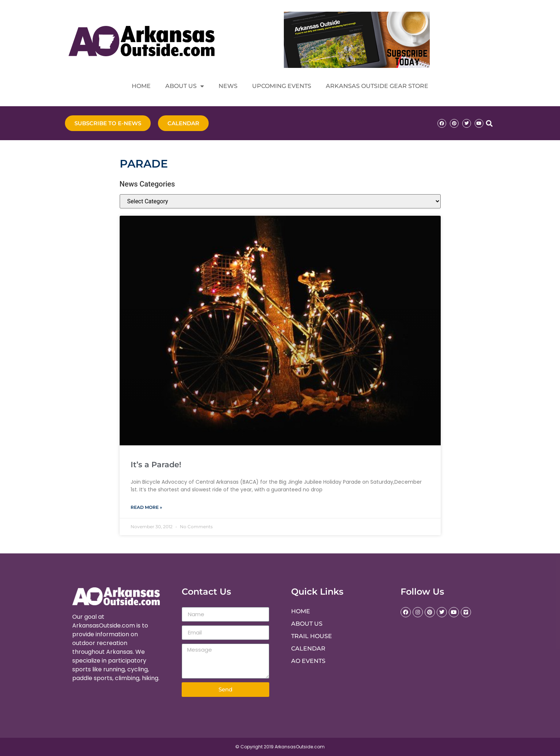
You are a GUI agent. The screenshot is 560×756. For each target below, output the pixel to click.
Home (141, 86)
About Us (185, 86)
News (228, 86)
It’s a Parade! (156, 465)
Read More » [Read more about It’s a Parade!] (146, 507)
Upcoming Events (282, 86)
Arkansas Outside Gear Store (377, 86)
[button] (489, 123)
